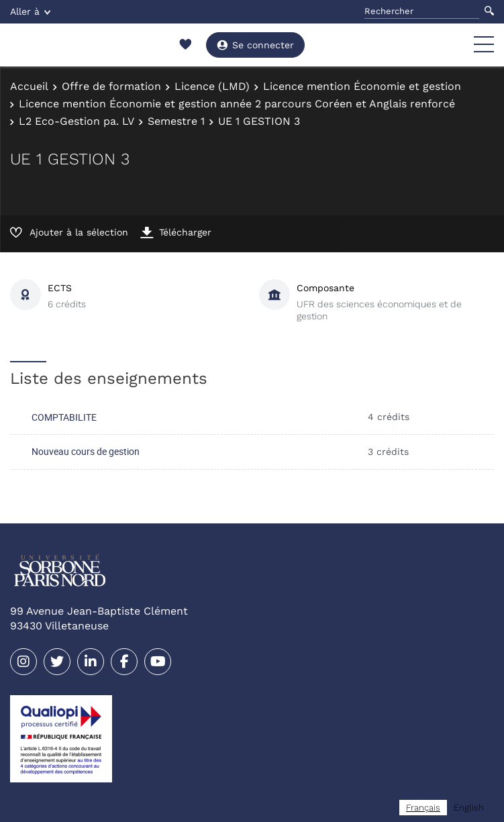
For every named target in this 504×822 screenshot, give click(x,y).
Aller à (30, 11)
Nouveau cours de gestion (86, 451)
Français (423, 808)
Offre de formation (111, 86)
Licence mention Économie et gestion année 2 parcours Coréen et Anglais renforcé (237, 104)
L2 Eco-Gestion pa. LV (77, 121)
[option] (469, 808)
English (469, 808)
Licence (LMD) (212, 86)
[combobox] (423, 808)
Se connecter (255, 45)
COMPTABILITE (64, 417)
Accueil (29, 86)
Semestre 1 (176, 121)
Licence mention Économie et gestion (362, 86)
